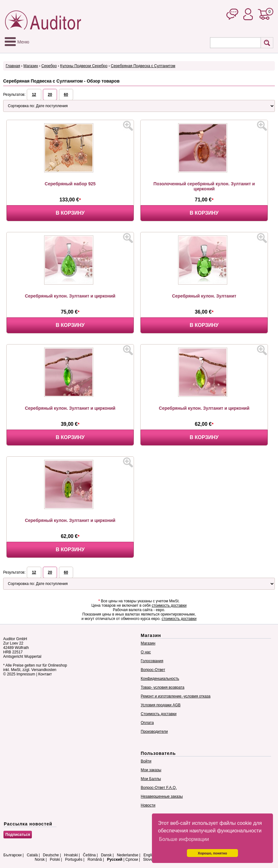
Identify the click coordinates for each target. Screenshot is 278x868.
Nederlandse (128, 855)
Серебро (49, 66)
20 (50, 95)
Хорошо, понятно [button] (213, 853)
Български (13, 855)
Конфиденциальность (160, 679)
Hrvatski (71, 855)
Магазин (31, 66)
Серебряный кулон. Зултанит (204, 296)
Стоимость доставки (159, 714)
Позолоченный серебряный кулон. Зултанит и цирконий (204, 186)
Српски (132, 859)
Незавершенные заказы (162, 796)
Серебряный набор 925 (70, 184)
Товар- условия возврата (163, 687)
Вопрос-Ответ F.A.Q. (159, 788)
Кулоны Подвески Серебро (84, 66)
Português (74, 859)
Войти (146, 761)
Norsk (40, 859)
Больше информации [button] (184, 839)
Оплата (147, 723)
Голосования (152, 661)
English (150, 855)
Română (95, 859)
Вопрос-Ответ (153, 670)
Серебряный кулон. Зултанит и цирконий (70, 296)
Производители (154, 732)
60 (66, 95)
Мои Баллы (151, 779)
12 (34, 95)
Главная (13, 66)
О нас (146, 652)
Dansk (106, 855)
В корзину (70, 213)
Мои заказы (151, 770)
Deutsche (51, 855)
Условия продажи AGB (161, 705)
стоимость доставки (169, 605)
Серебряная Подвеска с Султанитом (143, 66)
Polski (55, 859)
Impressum (26, 674)
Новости (148, 805)
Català (32, 855)
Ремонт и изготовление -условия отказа (176, 696)
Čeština (89, 855)
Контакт (45, 674)
